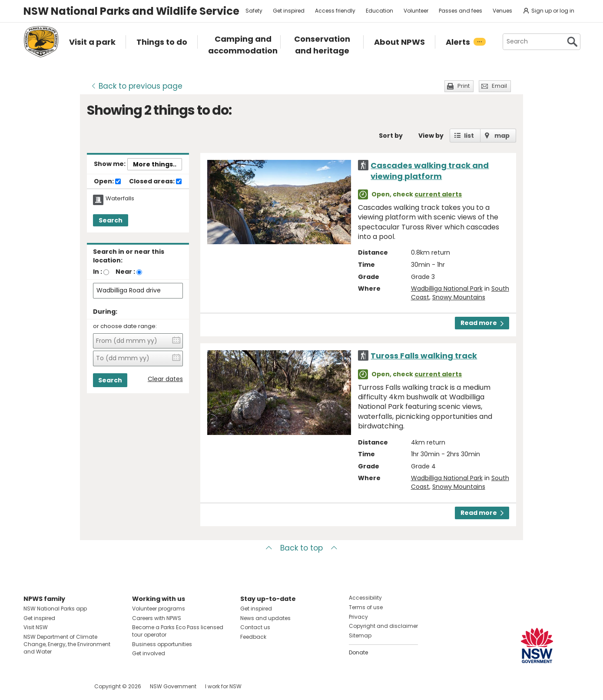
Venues (502, 11)
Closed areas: (155, 182)
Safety (254, 11)
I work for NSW (223, 686)
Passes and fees (461, 11)
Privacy (358, 617)
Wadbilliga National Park (447, 289)
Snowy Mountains (459, 297)
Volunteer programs (159, 609)
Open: (107, 182)
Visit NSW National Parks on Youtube (69, 686)
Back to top (301, 548)
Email (499, 86)
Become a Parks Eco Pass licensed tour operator (178, 631)
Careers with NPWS (157, 618)
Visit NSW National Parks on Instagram (50, 686)
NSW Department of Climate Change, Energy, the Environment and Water (67, 644)
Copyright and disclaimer (383, 626)
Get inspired (289, 11)
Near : (125, 272)
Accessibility (365, 598)
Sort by (391, 136)
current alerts (438, 194)
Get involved (149, 653)
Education (379, 11)
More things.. (155, 164)
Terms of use (366, 607)
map (502, 136)
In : (98, 272)
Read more (482, 323)
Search (111, 220)
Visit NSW (36, 627)
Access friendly (335, 11)
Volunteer (416, 11)
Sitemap (360, 635)
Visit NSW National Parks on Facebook (31, 686)
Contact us (255, 627)
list (469, 136)
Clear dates (165, 379)
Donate (358, 652)
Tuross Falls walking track (424, 356)
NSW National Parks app (55, 609)
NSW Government (173, 686)
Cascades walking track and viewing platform (430, 171)
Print (464, 86)
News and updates (265, 618)
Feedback (253, 637)
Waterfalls (120, 199)
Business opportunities (162, 644)
